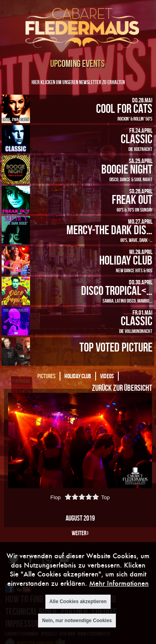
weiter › (80, 533)
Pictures (46, 376)
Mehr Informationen (119, 583)
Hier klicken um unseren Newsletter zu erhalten (78, 82)
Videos (107, 376)
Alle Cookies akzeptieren (78, 602)
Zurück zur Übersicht (122, 388)
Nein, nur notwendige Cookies (77, 621)
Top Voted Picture (116, 347)
